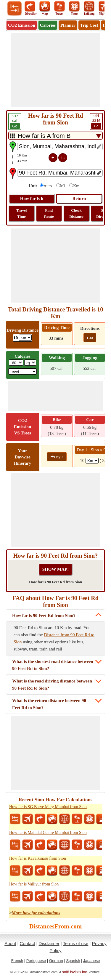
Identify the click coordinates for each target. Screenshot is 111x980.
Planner (68, 25)
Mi (62, 186)
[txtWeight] (16, 363)
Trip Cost (89, 25)
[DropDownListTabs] (55, 136)
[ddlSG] (23, 371)
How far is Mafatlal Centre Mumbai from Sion (48, 833)
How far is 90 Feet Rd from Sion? (44, 616)
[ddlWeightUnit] (30, 363)
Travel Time (22, 213)
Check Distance (76, 213)
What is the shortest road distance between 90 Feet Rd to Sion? (53, 665)
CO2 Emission (22, 25)
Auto (48, 186)
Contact (28, 943)
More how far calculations (36, 913)
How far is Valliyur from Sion (34, 884)
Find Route (49, 213)
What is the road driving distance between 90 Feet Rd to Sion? (52, 685)
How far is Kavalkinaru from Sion (38, 858)
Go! (90, 338)
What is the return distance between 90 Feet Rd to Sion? (49, 704)
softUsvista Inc (75, 972)
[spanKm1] (92, 461)
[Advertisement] (56, 70)
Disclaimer (49, 943)
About (10, 943)
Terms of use (76, 943)
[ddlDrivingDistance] (25, 338)
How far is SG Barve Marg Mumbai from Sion (48, 807)
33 (96, 121)
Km (76, 186)
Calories (48, 25)
